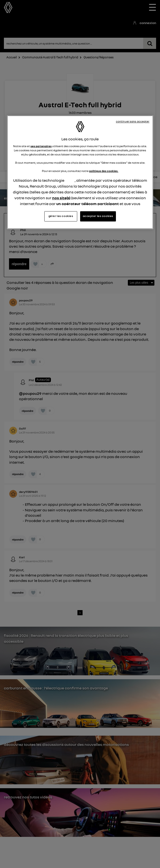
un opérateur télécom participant (88, 204)
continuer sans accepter (133, 122)
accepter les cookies (98, 216)
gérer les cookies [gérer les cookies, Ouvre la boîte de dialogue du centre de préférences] (61, 216)
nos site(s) (61, 198)
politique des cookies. (104, 171)
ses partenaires (41, 146)
